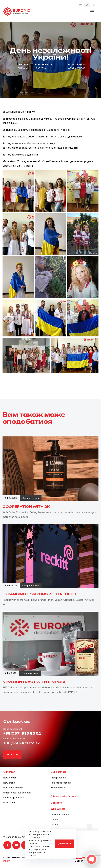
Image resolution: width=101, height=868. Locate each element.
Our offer (9, 772)
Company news (77, 68)
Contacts (56, 803)
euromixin (24, 68)
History (54, 820)
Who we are (58, 809)
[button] (92, 11)
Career (54, 824)
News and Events (60, 815)
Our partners (59, 772)
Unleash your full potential (17, 793)
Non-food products (61, 783)
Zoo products (58, 788)
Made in (79, 861)
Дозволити (64, 843)
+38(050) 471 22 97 (22, 743)
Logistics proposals (14, 798)
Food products (58, 778)
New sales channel (13, 788)
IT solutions (9, 803)
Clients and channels (64, 796)
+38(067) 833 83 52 (22, 733)
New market (10, 778)
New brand (9, 783)
